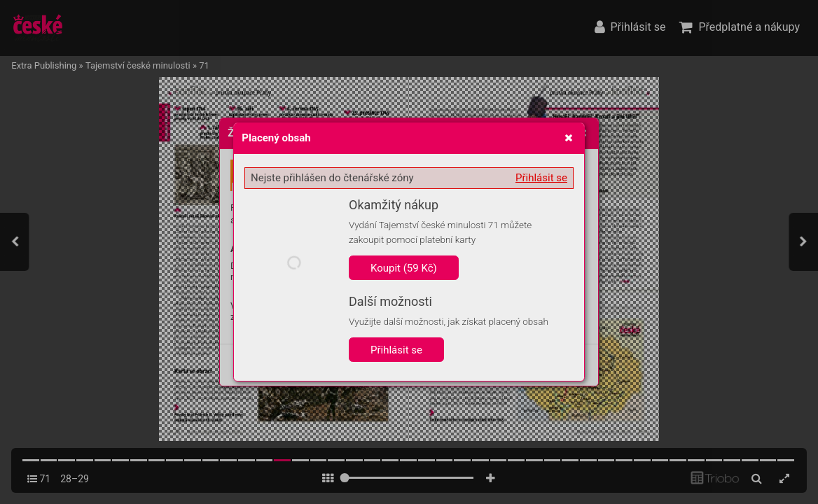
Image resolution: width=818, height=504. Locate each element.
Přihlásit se (541, 178)
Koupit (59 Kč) (404, 268)
